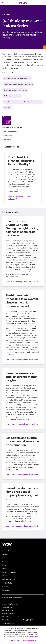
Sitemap (6, 590)
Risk (4, 558)
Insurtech (7, 108)
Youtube (6, 136)
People (5, 554)
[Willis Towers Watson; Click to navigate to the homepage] (23, 2)
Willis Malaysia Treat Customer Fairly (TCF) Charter (19, 620)
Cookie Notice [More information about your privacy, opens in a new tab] (33, 636)
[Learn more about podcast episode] (23, 178)
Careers (5, 576)
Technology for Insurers (12, 96)
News (5, 565)
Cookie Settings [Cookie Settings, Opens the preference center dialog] (14, 640)
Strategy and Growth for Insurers (15, 90)
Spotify (6, 140)
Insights (5, 569)
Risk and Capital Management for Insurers (18, 84)
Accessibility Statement (10, 604)
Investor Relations (9, 572)
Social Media (7, 583)
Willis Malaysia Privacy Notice (12, 617)
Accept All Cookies (29, 640)
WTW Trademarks (8, 623)
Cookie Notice (7, 607)
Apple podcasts (9, 132)
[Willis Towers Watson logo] (7, 544)
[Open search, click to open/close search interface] (43, 2)
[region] (23, 635)
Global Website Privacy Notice (12, 598)
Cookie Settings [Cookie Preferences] (8, 610)
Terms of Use (7, 601)
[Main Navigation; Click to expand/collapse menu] (3, 2)
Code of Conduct (8, 614)
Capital (5, 561)
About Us (6, 551)
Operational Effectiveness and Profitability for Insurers (23, 102)
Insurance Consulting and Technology (17, 78)
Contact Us (7, 586)
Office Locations (9, 579)
